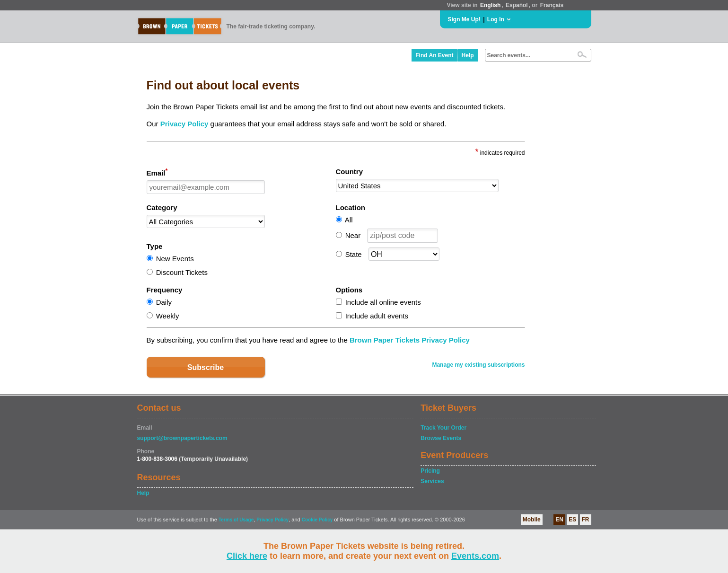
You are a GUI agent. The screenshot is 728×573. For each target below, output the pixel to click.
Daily (164, 302)
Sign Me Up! (464, 19)
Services (432, 481)
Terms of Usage (236, 520)
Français (552, 5)
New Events (175, 259)
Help (467, 55)
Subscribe (206, 367)
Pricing (430, 471)
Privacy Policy (184, 124)
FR (586, 520)
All (349, 220)
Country (350, 172)
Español (517, 5)
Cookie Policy (317, 520)
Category (162, 207)
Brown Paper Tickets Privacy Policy (410, 340)
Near (353, 235)
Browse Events (441, 438)
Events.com (475, 556)
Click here (247, 556)
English (490, 5)
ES (572, 520)
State (354, 254)
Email (157, 172)
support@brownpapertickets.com (182, 438)
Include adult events (377, 316)
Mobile (532, 520)
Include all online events (383, 302)
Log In (496, 19)
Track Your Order (443, 428)
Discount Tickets (182, 272)
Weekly (168, 316)
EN (559, 520)
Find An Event (434, 55)
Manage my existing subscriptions (478, 365)
